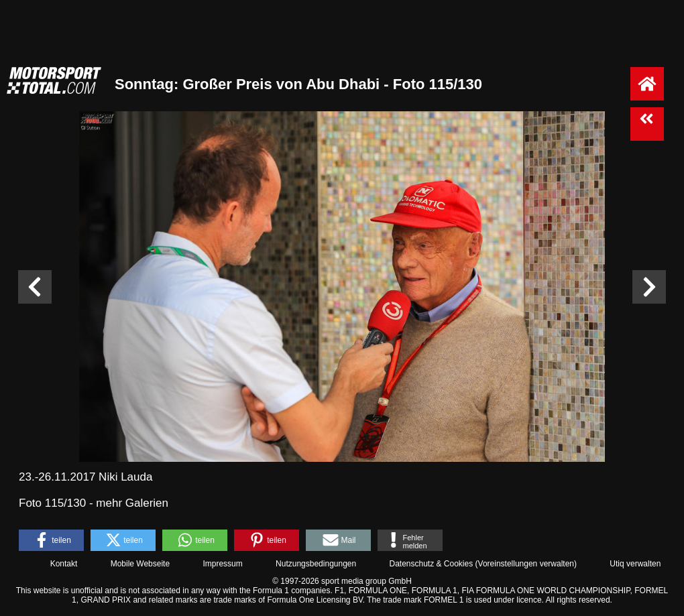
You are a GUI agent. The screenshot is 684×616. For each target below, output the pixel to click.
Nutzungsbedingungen (316, 564)
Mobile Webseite (140, 564)
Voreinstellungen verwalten (526, 564)
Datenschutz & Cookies (431, 564)
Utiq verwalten (635, 564)
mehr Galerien (132, 503)
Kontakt (64, 564)
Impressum (222, 564)
